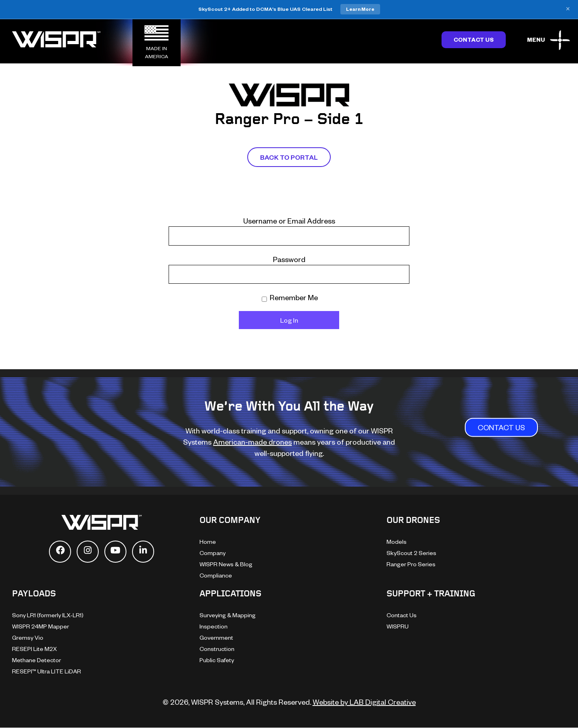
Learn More (360, 9)
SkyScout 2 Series (411, 553)
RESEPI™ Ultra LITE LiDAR (47, 671)
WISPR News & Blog (226, 564)
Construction (217, 649)
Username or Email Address (289, 221)
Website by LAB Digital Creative (364, 702)
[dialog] (563, 712)
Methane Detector (37, 660)
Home (208, 542)
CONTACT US (501, 428)
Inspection (214, 626)
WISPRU (398, 626)
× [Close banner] (568, 9)
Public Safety (217, 660)
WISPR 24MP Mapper (41, 626)
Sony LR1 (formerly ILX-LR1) (48, 615)
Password (289, 259)
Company (213, 553)
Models (397, 542)
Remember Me (290, 297)
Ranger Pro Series (411, 564)
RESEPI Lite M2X (35, 649)
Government (216, 638)
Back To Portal (289, 157)
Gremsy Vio (28, 638)
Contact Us (474, 40)
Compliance (216, 575)
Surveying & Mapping (228, 615)
